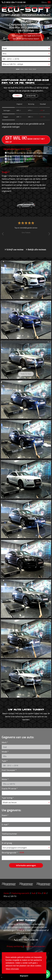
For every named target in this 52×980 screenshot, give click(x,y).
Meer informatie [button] (12, 969)
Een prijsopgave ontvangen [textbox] (15, 848)
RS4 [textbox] (5, 54)
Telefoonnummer (9, 834)
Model (5, 752)
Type (4, 761)
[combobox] (26, 48)
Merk (4, 742)
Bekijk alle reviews (36, 249)
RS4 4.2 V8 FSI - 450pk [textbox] (13, 64)
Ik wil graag (7, 843)
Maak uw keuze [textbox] (10, 802)
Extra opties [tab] (31, 96)
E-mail (5, 824)
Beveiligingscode (9, 853)
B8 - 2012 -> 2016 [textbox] (11, 59)
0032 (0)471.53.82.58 (14, 2)
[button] (4, 36)
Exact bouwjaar (8, 770)
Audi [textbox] (5, 48)
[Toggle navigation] (49, 2)
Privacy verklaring (15, 948)
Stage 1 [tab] (17, 96)
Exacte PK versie (9, 789)
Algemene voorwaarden (35, 948)
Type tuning (7, 798)
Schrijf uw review (14, 249)
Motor (5, 779)
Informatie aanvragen (26, 865)
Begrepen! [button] (24, 976)
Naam (4, 815)
